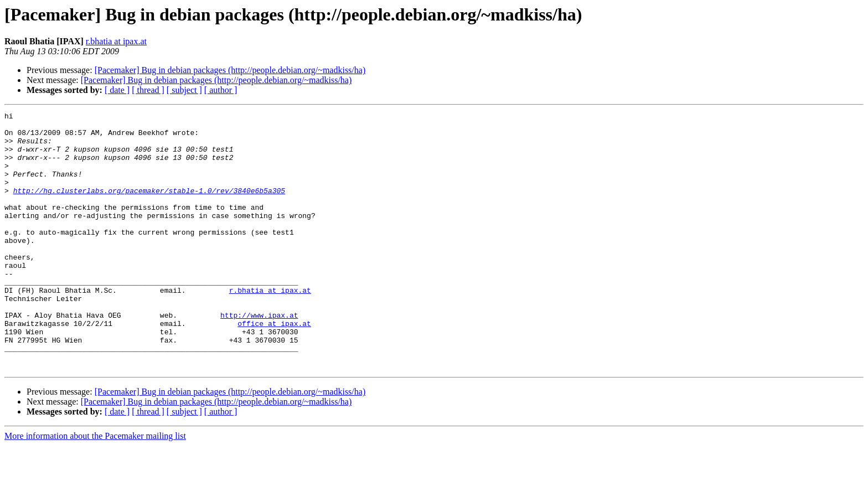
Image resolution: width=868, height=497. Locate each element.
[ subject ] (184, 90)
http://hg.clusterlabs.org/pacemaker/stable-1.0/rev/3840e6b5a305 (149, 207)
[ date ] (117, 90)
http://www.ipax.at (259, 356)
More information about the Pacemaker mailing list (95, 487)
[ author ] (221, 90)
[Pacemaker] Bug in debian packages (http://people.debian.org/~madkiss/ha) (230, 70)
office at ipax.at (274, 366)
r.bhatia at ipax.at (116, 41)
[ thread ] (148, 90)
